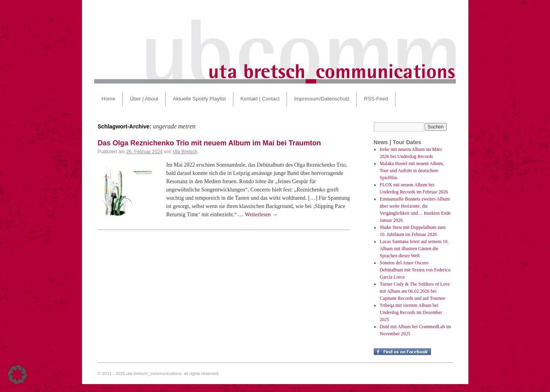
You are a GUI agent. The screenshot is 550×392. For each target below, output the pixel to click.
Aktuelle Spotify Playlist (199, 99)
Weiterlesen (261, 215)
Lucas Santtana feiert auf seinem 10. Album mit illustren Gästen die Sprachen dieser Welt (414, 249)
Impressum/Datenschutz (322, 99)
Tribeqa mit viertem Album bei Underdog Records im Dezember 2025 (411, 312)
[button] (17, 375)
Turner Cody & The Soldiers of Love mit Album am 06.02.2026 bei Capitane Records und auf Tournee (415, 291)
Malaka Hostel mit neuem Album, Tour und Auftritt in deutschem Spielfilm (412, 171)
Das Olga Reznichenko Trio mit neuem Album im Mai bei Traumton (209, 143)
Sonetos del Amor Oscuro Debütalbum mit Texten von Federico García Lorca (415, 270)
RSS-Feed (376, 99)
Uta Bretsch (185, 152)
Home (109, 99)
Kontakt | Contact (260, 99)
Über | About (144, 99)
